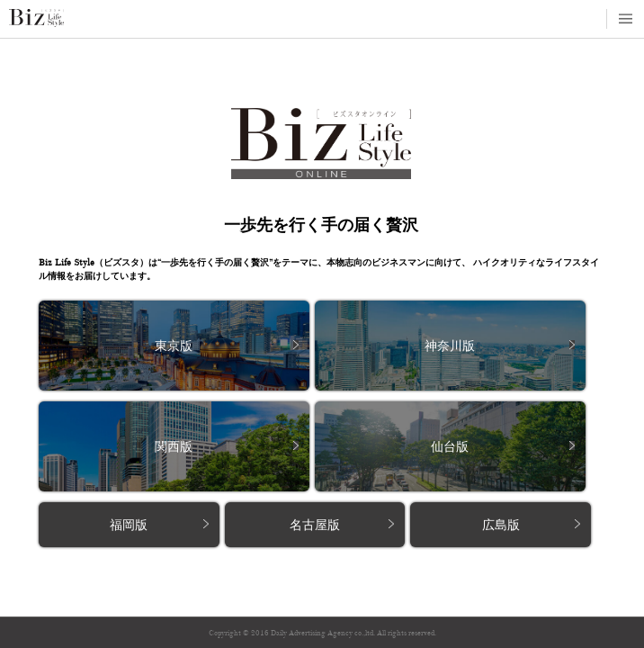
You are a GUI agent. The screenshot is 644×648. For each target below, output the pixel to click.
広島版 (501, 525)
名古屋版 (315, 525)
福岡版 (129, 525)
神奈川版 (450, 346)
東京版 (174, 346)
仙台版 (450, 447)
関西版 (174, 447)
